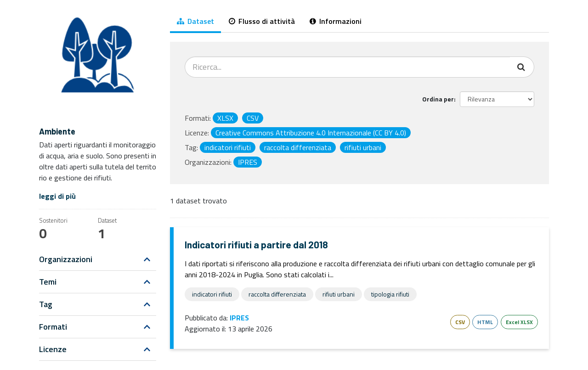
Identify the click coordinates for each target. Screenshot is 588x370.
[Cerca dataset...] (348, 67)
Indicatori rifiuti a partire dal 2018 (256, 244)
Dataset (195, 21)
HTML (485, 322)
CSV (460, 322)
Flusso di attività (262, 21)
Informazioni (336, 21)
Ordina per (438, 99)
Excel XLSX (519, 322)
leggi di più (57, 196)
